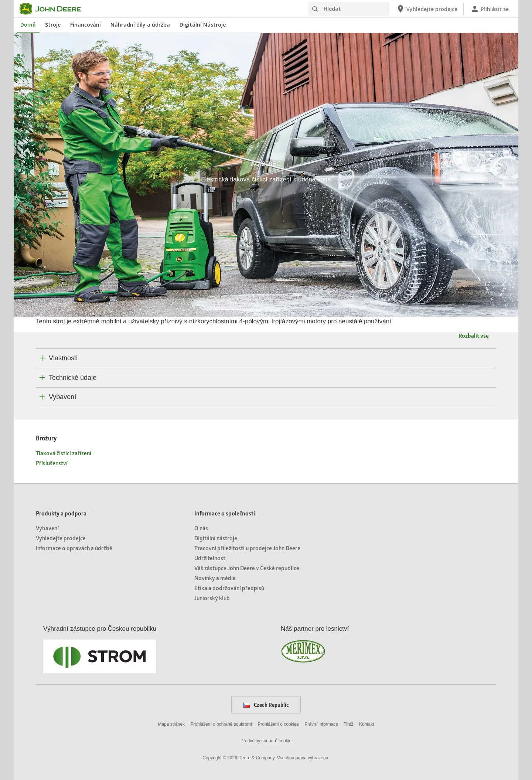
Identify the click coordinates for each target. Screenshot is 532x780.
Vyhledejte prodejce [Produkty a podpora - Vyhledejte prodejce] (61, 538)
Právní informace (321, 724)
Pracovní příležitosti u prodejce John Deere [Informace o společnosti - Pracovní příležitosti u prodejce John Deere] (247, 548)
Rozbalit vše (474, 335)
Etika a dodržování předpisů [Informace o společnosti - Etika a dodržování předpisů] (229, 588)
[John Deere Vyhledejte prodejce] (427, 9)
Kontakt (367, 724)
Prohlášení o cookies (278, 724)
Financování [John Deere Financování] (86, 25)
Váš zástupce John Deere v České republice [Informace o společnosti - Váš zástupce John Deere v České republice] (247, 568)
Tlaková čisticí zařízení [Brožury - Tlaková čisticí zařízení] (64, 453)
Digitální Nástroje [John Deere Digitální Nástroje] (203, 25)
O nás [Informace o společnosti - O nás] (201, 528)
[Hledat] (349, 9)
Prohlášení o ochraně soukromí (221, 724)
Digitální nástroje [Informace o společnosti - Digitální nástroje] (216, 538)
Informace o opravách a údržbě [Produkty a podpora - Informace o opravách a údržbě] (74, 548)
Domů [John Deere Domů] (28, 25)
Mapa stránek (171, 724)
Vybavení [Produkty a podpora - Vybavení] (47, 528)
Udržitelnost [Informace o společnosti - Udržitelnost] (210, 558)
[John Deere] (55, 9)
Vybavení (62, 397)
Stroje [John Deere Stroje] (53, 25)
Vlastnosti (63, 358)
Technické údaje (73, 378)
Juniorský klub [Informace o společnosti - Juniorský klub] (212, 598)
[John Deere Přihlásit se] (490, 9)
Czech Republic (266, 705)
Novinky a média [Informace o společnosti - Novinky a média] (215, 578)
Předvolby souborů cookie (266, 741)
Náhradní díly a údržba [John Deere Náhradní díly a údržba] (140, 25)
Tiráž (348, 724)
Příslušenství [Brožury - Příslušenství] (52, 463)
